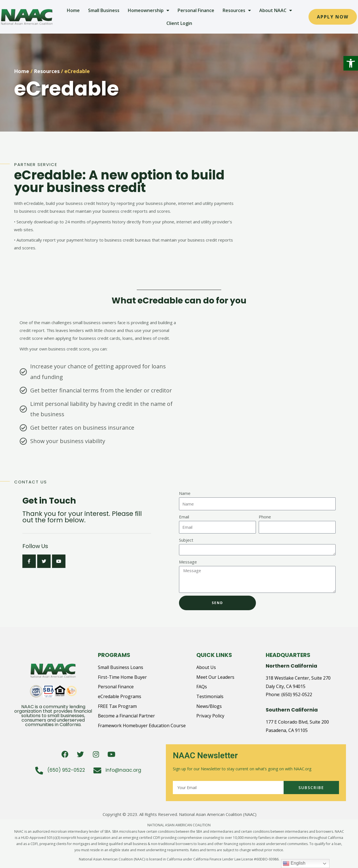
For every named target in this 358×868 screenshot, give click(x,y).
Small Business (104, 10)
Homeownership (149, 10)
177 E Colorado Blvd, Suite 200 (297, 722)
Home (73, 10)
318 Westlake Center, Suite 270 (298, 678)
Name (185, 493)
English (294, 864)
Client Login (179, 23)
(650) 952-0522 (297, 694)
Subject (186, 540)
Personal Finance (196, 10)
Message (188, 562)
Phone (265, 517)
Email (184, 517)
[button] (351, 63)
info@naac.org (123, 770)
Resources (237, 10)
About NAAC (276, 10)
